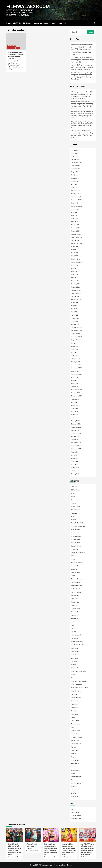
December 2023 (76, 234)
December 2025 (76, 159)
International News (77, 635)
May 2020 (74, 349)
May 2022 (74, 274)
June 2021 (74, 309)
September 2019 (76, 374)
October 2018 (76, 393)
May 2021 (74, 312)
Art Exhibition (76, 510)
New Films (74, 714)
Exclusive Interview (77, 579)
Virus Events (75, 790)
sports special (75, 770)
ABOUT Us (17, 23)
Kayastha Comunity (77, 641)
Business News (76, 539)
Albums (74, 503)
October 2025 (76, 166)
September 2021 (76, 299)
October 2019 (76, 371)
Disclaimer (27, 23)
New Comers (75, 707)
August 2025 (75, 172)
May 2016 (74, 461)
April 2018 (74, 411)
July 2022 (74, 268)
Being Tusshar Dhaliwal (78, 526)
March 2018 (75, 415)
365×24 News (76, 490)
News (18, 48)
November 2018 (76, 390)
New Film (74, 711)
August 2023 (75, 246)
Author (73, 516)
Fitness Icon (75, 602)
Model (73, 674)
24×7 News (75, 487)
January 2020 (75, 362)
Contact (53, 23)
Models (74, 678)
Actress (74, 500)
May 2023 (74, 256)
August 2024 (75, 209)
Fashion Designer (77, 585)
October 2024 (76, 203)
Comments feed (76, 815)
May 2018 (74, 408)
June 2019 (74, 383)
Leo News (74, 661)
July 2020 (74, 343)
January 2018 (75, 421)
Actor (73, 493)
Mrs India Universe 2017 (79, 681)
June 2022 (74, 271)
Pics (72, 727)
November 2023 (76, 237)
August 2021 (75, 303)
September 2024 (76, 206)
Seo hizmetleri (76, 121)
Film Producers (76, 592)
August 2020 (75, 340)
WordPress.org (76, 818)
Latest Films (75, 651)
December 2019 (76, 365)
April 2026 (74, 153)
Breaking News (12, 46)
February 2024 (76, 228)
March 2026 (75, 156)
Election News (76, 566)
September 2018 (76, 396)
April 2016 (74, 464)
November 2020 (76, 331)
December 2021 (76, 290)
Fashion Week (76, 589)
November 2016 (76, 443)
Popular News (76, 734)
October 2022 (76, 259)
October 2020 (76, 334)
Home (8, 23)
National (74, 694)
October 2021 (76, 296)
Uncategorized (76, 783)
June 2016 (74, 458)
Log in (73, 809)
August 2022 (75, 265)
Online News (75, 721)
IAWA (73, 625)
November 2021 (76, 293)
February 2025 (76, 190)
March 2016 (75, 467)
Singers (73, 754)
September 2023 (76, 243)
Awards (74, 520)
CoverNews (58, 865)
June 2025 (74, 178)
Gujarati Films (76, 609)
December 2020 (76, 327)
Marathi (74, 665)
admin (18, 61)
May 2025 (74, 181)
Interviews (74, 638)
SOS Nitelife (75, 760)
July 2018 (74, 402)
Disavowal (62, 23)
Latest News (11, 48)
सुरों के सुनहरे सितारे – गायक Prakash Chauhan (81, 53)
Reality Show (75, 740)
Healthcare (75, 615)
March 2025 (75, 187)
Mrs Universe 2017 (77, 684)
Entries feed (75, 812)
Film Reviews (75, 595)
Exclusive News (76, 582)
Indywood (74, 632)
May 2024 (74, 218)
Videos (73, 786)
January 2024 (75, 231)
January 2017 (75, 436)
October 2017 (76, 430)
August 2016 (75, 452)
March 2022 (75, 281)
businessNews (76, 543)
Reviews (74, 747)
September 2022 (76, 262)
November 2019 (76, 368)
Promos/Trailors (76, 737)
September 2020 (76, 337)
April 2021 (74, 315)
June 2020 (74, 346)
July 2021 (74, 306)
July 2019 (74, 380)
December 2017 (76, 424)
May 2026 (74, 150)
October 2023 (76, 240)
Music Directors (76, 691)
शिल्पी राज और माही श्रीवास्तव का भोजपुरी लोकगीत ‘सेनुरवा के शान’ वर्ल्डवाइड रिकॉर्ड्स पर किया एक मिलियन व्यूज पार (83, 60)
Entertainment (76, 572)
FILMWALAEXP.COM (28, 6)
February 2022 (76, 284)
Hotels (73, 622)
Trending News (76, 777)
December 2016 (76, 439)
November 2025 (76, 162)
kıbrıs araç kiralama (77, 92)
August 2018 (75, 399)
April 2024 (74, 222)
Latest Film (75, 648)
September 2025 (76, 169)
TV (72, 780)
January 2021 (75, 324)
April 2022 (74, 278)
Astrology (74, 513)
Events (73, 576)
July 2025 (74, 175)
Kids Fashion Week (77, 645)
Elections (74, 569)
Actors (73, 496)
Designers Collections (78, 553)
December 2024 (76, 197)
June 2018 (74, 405)
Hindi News (75, 618)
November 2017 (76, 427)
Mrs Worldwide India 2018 (80, 688)
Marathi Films (76, 668)
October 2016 (76, 446)
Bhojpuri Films (76, 529)
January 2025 (75, 194)
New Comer (75, 704)
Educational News (77, 562)
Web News (75, 793)
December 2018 (76, 387)
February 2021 (76, 321)
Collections (75, 549)
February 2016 (76, 471)
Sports (73, 767)
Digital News (75, 556)
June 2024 (74, 215)
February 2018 (76, 418)
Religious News (76, 744)
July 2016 (74, 455)
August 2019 (75, 377)
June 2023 (74, 253)
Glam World (75, 605)
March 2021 (75, 318)
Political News (76, 730)
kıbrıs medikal (76, 131)
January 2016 (75, 474)
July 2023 (74, 250)
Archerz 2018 (75, 506)
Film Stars (74, 599)
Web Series (75, 796)
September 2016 (76, 449)
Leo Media (74, 658)
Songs (73, 757)
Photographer (76, 724)
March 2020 (75, 355)
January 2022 (75, 287)
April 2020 (74, 352)
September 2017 (76, 433)
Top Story (74, 773)
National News (76, 698)
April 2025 (74, 184)
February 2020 (76, 359)
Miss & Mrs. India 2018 (78, 671)
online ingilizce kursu (78, 102)
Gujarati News (76, 612)
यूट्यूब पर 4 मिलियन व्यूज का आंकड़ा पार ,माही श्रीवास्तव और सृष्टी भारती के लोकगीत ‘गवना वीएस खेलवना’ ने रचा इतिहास (82, 67)
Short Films (75, 750)
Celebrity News (76, 546)
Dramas (74, 559)
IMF (73, 628)
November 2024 (76, 200)
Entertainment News (41, 23)
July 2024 (74, 212)
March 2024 (75, 225)
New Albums (75, 701)
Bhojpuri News (76, 533)
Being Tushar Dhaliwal (78, 523)
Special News (75, 763)
